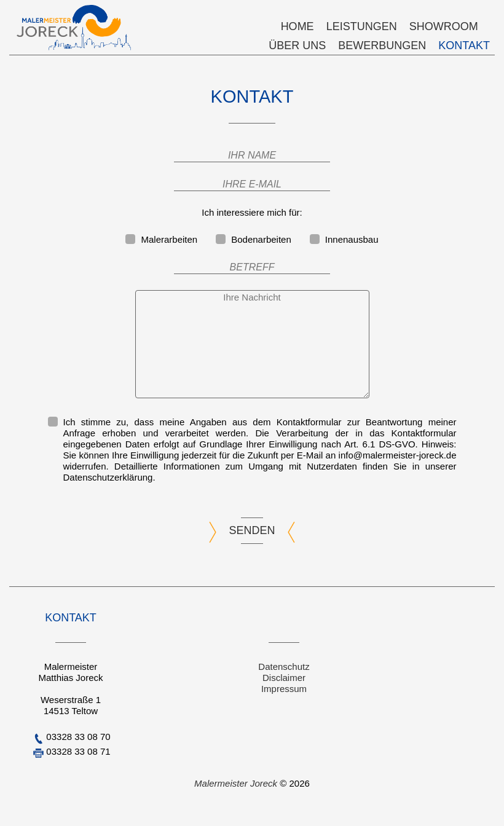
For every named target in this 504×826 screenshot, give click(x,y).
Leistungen (362, 26)
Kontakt (464, 45)
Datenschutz (284, 667)
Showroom (444, 26)
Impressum (284, 689)
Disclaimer (284, 678)
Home (297, 26)
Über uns (297, 45)
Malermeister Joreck (237, 783)
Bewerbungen (382, 45)
